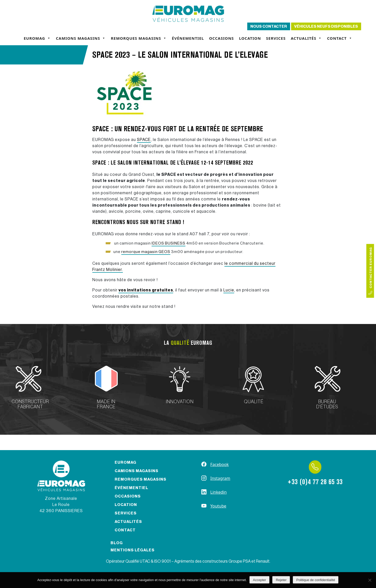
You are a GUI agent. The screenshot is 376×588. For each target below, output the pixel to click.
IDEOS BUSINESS (169, 243)
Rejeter (281, 580)
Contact (340, 38)
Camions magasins (81, 38)
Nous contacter (269, 27)
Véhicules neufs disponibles (326, 27)
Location (250, 38)
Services (276, 38)
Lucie (229, 290)
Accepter (259, 580)
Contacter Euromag (370, 271)
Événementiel (188, 38)
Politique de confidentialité (316, 580)
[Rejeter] (370, 580)
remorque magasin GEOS (146, 252)
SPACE (144, 140)
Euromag (37, 38)
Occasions (221, 38)
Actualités (306, 38)
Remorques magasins (139, 38)
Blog (117, 543)
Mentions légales (133, 550)
